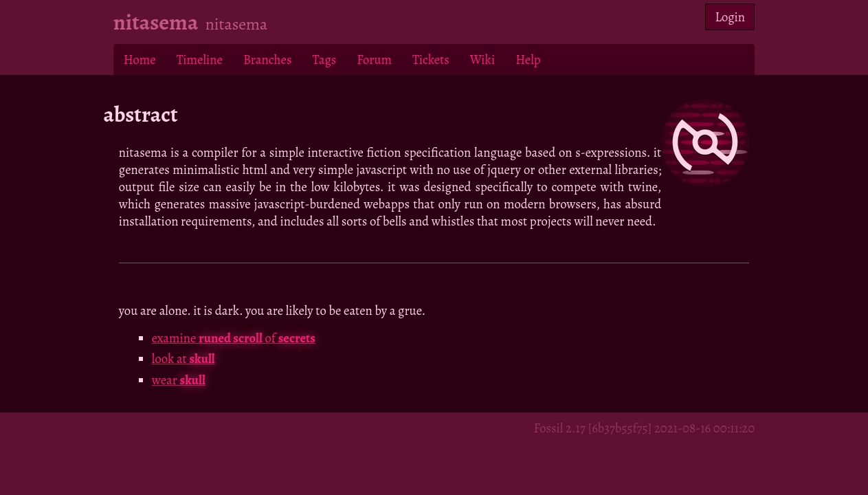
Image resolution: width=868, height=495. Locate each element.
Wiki (482, 59)
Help (528, 59)
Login (731, 17)
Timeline (200, 59)
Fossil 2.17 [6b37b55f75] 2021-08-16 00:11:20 (644, 428)
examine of (234, 338)
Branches (268, 59)
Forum (374, 59)
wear (179, 380)
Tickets (431, 59)
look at (183, 359)
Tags (324, 59)
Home (140, 59)
